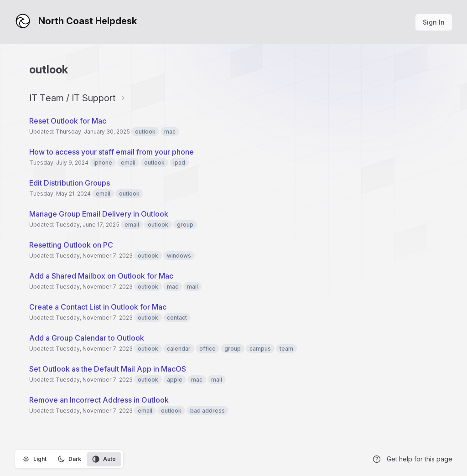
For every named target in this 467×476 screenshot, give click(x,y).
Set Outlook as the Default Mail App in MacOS (108, 369)
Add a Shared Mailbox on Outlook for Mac (101, 276)
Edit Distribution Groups (70, 183)
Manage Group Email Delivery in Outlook (99, 214)
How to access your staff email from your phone (112, 152)
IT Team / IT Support (73, 98)
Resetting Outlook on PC (71, 245)
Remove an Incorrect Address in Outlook (99, 400)
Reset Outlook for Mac (68, 121)
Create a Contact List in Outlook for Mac (98, 307)
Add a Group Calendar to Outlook (87, 338)
